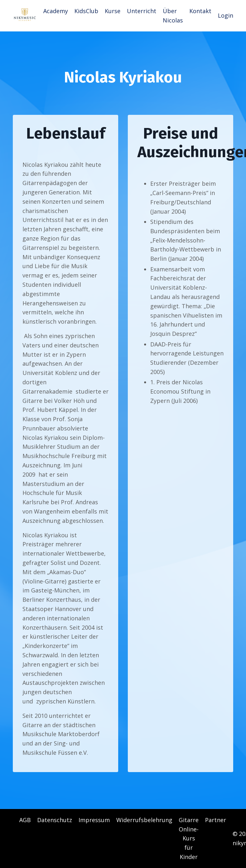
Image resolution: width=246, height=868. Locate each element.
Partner (216, 820)
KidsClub (86, 11)
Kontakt (200, 11)
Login (225, 15)
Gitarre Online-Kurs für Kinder (189, 838)
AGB (25, 820)
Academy (56, 11)
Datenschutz (55, 820)
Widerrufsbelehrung (144, 820)
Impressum (94, 820)
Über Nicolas (173, 16)
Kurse (113, 11)
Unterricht (142, 11)
